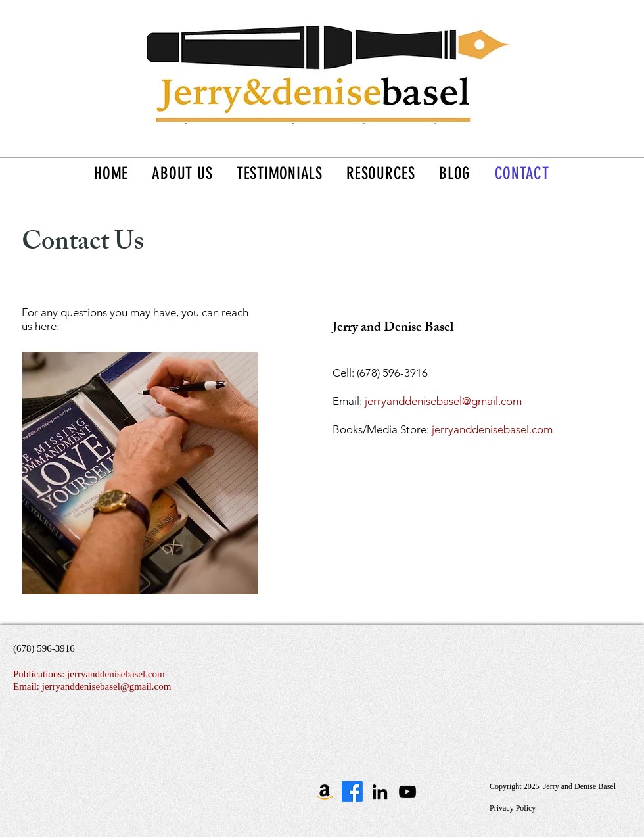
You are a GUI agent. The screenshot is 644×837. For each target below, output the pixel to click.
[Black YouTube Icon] (407, 792)
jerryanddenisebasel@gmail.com (443, 401)
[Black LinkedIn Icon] (380, 792)
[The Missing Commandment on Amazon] (325, 792)
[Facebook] (352, 792)
